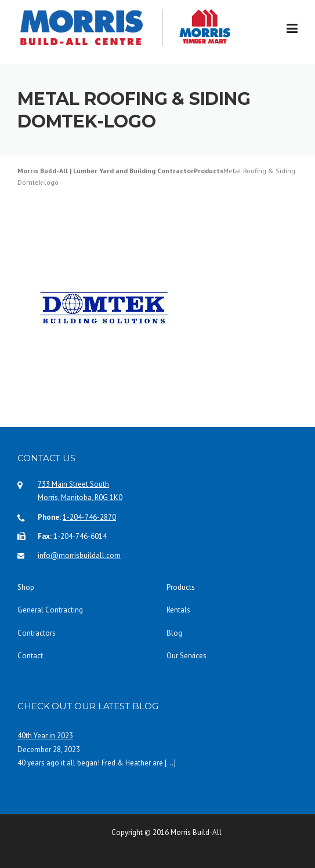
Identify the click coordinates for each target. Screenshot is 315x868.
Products (181, 587)
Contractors (37, 633)
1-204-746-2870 (89, 517)
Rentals (178, 610)
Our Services (187, 656)
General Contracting (50, 610)
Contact (30, 656)
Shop (26, 587)
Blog (174, 633)
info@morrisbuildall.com (79, 555)
